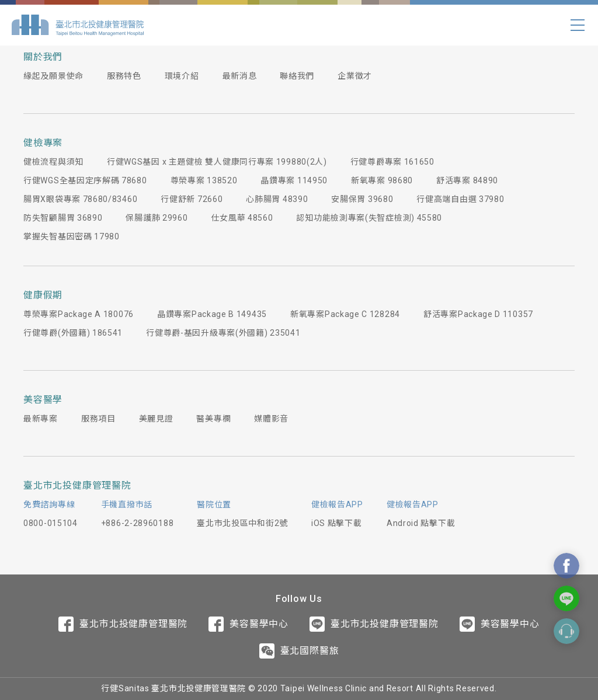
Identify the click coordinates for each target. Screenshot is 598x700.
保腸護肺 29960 (157, 218)
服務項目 (98, 419)
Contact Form (566, 631)
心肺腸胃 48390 (277, 199)
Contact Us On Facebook (566, 566)
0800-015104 (51, 523)
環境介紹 (182, 76)
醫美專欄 (213, 419)
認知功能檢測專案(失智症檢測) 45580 (369, 218)
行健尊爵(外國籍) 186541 (73, 333)
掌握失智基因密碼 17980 (72, 236)
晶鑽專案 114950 (294, 180)
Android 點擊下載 (421, 523)
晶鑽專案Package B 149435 (212, 314)
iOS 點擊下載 (337, 523)
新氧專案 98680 (382, 180)
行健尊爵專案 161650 (392, 162)
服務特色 (124, 76)
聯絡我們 (297, 76)
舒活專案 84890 (467, 180)
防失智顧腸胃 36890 (63, 218)
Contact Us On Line (566, 598)
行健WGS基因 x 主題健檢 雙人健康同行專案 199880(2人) (217, 162)
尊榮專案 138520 (204, 180)
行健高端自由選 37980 (460, 199)
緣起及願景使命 (53, 76)
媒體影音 (271, 419)
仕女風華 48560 (242, 218)
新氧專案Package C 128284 (345, 314)
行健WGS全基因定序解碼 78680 (85, 180)
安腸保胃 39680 (362, 199)
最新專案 (41, 419)
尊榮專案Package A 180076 (79, 314)
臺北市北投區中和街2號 (242, 523)
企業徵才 (355, 76)
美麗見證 (156, 419)
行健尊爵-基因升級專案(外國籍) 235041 (223, 333)
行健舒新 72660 (192, 199)
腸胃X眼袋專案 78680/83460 (80, 199)
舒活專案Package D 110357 (478, 314)
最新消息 (240, 76)
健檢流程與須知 (53, 162)
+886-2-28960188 (138, 523)
